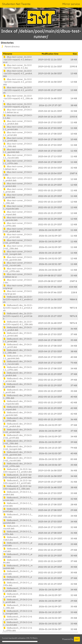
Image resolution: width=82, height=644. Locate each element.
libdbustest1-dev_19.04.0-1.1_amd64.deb (18, 329)
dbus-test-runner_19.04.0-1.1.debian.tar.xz (18, 111)
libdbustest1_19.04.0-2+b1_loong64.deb (18, 612)
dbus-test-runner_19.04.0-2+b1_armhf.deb (18, 241)
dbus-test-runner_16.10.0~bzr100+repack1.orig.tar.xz (17, 105)
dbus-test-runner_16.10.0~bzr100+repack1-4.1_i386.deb (18, 98)
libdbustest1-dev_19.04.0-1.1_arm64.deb (18, 334)
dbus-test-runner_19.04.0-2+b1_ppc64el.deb (18, 258)
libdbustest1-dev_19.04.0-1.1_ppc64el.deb (18, 357)
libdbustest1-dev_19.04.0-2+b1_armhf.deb (18, 436)
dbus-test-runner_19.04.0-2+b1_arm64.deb (18, 236)
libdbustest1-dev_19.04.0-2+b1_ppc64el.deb (18, 453)
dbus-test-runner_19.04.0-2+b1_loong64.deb (18, 253)
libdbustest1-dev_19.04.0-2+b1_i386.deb (18, 442)
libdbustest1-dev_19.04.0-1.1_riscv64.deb (18, 363)
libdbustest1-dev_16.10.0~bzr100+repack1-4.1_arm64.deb (18, 308)
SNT (77, 639)
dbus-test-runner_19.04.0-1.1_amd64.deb (18, 122)
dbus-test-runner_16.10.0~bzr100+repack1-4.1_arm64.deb (18, 82)
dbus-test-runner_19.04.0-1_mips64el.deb (18, 207)
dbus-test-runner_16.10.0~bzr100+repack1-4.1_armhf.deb (18, 90)
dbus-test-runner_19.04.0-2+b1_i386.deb (18, 247)
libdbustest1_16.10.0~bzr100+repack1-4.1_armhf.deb (17, 482)
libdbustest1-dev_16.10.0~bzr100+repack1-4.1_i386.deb (18, 323)
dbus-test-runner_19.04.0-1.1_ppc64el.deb (18, 151)
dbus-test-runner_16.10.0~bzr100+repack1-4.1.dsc (17, 66)
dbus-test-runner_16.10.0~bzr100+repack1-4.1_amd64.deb (18, 73)
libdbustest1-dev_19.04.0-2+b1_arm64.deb (18, 431)
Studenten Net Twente (16, 4)
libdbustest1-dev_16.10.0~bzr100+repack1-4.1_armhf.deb (18, 316)
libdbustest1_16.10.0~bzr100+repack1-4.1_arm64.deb (17, 476)
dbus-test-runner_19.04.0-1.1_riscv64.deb (18, 156)
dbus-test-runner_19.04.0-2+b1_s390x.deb (18, 270)
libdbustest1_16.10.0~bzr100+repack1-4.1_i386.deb (17, 487)
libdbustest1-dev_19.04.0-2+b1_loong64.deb (18, 448)
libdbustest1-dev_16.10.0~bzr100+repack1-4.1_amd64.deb (18, 299)
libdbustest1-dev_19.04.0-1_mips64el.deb (18, 402)
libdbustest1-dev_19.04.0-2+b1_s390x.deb (18, 465)
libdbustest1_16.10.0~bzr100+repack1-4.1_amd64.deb (18, 470)
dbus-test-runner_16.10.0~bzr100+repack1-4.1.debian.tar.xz (18, 59)
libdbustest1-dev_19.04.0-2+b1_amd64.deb (18, 425)
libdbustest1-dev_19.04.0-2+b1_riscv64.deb (18, 459)
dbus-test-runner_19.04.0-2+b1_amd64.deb (18, 230)
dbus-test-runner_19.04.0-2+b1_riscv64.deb (18, 264)
